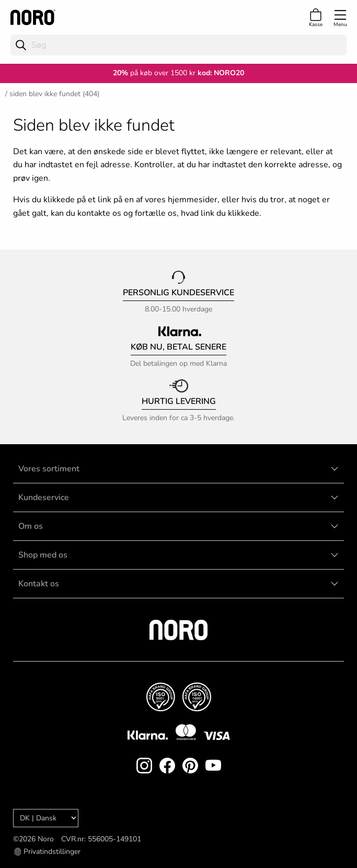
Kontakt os (39, 584)
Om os (31, 526)
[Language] (46, 818)
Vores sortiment (49, 469)
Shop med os (43, 555)
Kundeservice (44, 497)
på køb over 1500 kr (154, 73)
